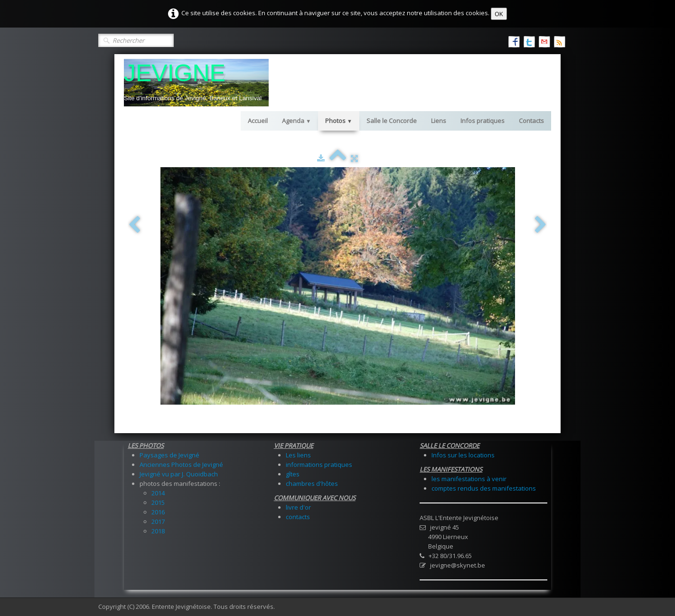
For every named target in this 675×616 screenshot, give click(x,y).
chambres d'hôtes (312, 483)
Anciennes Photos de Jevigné (181, 464)
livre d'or (298, 507)
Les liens (298, 455)
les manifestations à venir (469, 479)
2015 (158, 502)
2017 (158, 521)
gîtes (293, 474)
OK (499, 14)
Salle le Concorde (392, 121)
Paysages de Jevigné (169, 455)
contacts (298, 517)
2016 (158, 512)
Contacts (531, 121)
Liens (439, 121)
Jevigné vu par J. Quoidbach (179, 474)
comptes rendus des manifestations (484, 488)
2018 (158, 531)
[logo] (196, 83)
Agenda (296, 121)
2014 (158, 493)
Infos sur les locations (463, 455)
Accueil (258, 121)
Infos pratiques (483, 121)
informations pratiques (319, 464)
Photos (339, 121)
